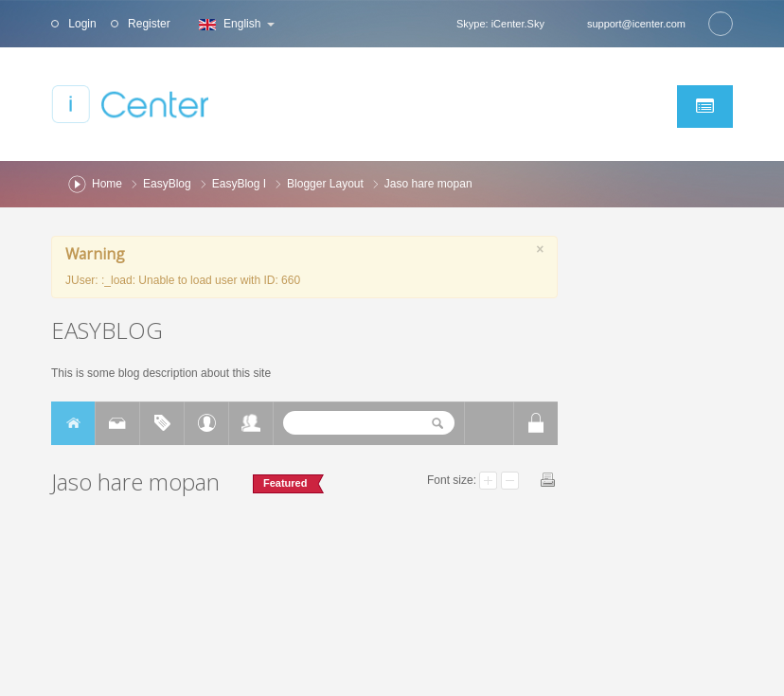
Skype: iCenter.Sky (500, 24)
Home (107, 184)
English (234, 24)
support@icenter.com (636, 24)
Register (148, 24)
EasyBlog (167, 184)
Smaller (510, 481)
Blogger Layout (325, 184)
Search (721, 24)
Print (548, 480)
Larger (488, 481)
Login (81, 24)
